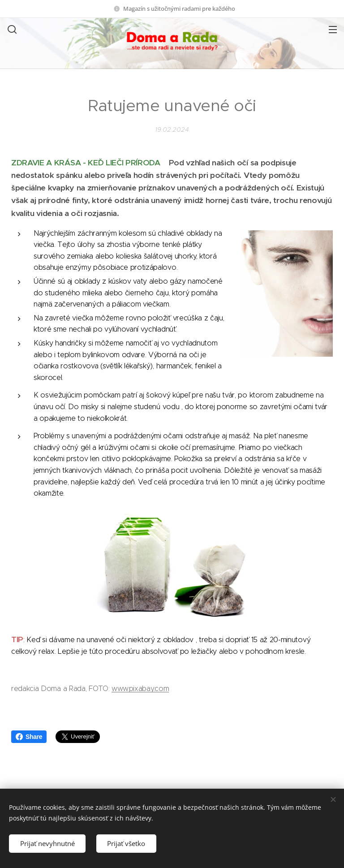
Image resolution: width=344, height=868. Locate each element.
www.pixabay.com (140, 689)
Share (29, 737)
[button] (11, 29)
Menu (333, 30)
